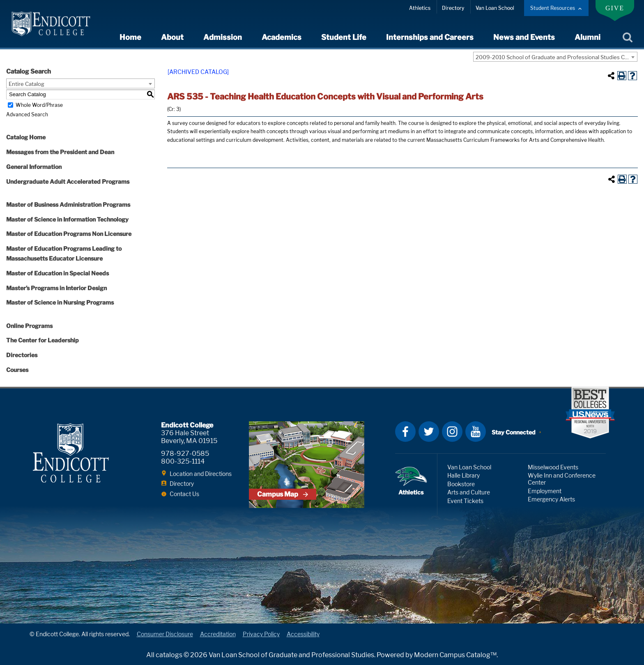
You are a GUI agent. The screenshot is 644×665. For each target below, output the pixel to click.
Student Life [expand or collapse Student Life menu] (344, 37)
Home (130, 37)
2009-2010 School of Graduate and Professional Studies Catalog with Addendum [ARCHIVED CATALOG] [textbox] (556, 57)
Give (615, 8)
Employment (545, 491)
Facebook (405, 432)
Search (627, 38)
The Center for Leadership (43, 340)
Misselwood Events (553, 467)
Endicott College (51, 24)
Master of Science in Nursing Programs (60, 302)
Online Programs (29, 326)
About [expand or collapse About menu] (172, 37)
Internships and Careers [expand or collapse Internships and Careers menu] (430, 37)
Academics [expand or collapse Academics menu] (282, 37)
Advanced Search (27, 114)
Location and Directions (201, 474)
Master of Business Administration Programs (68, 204)
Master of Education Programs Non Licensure (69, 234)
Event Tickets (465, 501)
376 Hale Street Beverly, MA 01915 (189, 437)
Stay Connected (514, 432)
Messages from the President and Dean (60, 152)
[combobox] (555, 57)
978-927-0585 (185, 454)
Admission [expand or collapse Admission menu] (223, 37)
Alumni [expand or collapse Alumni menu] (588, 37)
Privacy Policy (261, 634)
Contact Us (184, 494)
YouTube (476, 432)
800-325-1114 (183, 461)
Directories (22, 355)
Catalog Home (26, 137)
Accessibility (303, 634)
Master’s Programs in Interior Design (56, 288)
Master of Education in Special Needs (57, 273)
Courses (17, 370)
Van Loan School (495, 8)
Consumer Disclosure (165, 634)
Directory (453, 8)
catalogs (169, 655)
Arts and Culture (469, 492)
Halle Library (463, 475)
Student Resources (553, 8)
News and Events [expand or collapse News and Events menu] (524, 37)
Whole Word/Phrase (39, 105)
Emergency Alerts (551, 499)
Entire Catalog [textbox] (26, 84)
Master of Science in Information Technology (67, 219)
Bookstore (461, 484)
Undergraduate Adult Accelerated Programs (68, 181)
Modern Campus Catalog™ (455, 655)
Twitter (429, 432)
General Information (34, 167)
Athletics (420, 8)
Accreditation (218, 634)
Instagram (452, 432)
